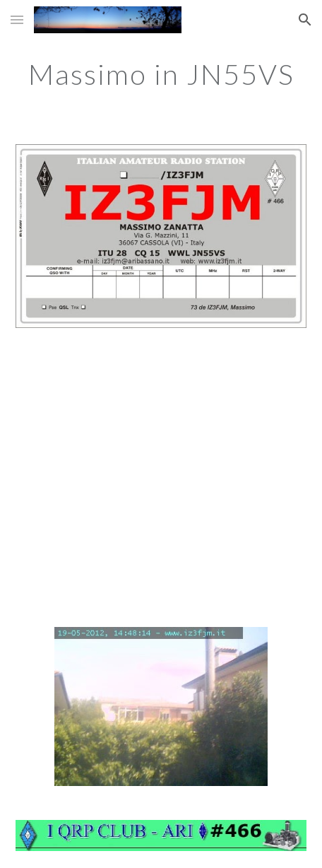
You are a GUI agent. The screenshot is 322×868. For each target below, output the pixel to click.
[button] (17, 19)
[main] (161, 74)
